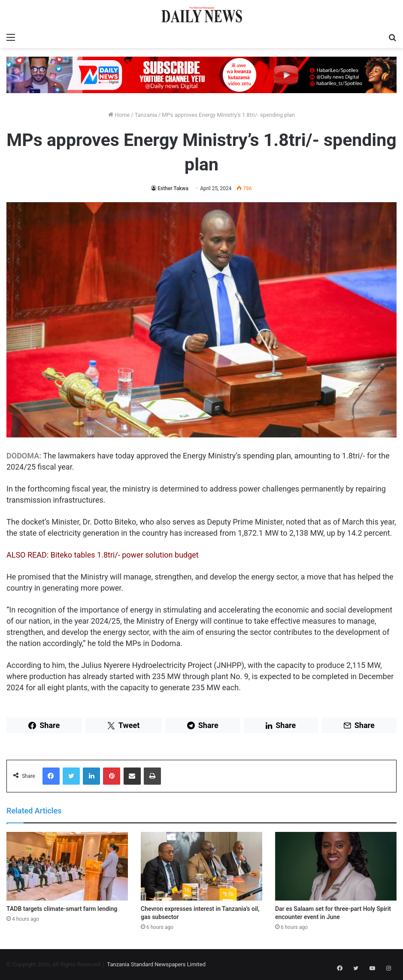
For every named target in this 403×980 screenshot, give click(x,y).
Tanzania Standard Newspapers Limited (156, 964)
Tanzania (146, 115)
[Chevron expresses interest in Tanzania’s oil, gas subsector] (201, 866)
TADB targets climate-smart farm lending (62, 909)
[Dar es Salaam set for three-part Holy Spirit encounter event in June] (336, 866)
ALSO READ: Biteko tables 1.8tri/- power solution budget (103, 555)
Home (119, 115)
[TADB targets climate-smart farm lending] (67, 866)
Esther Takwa (173, 188)
